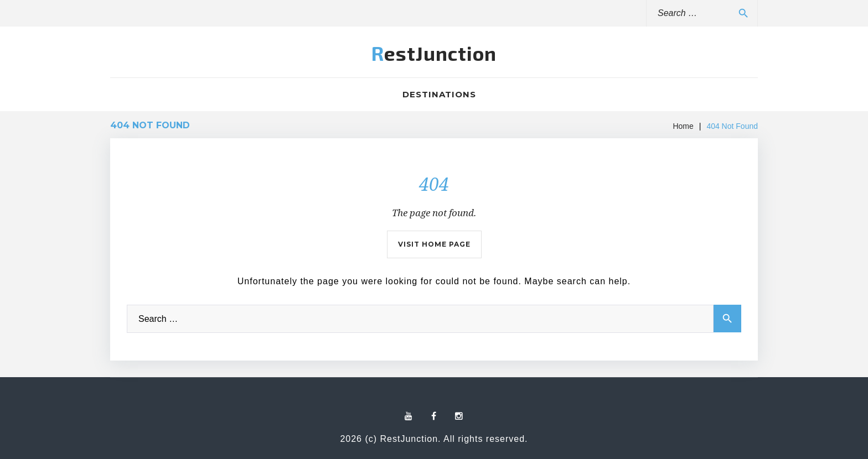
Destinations (439, 94)
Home (683, 126)
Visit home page (434, 244)
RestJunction (434, 53)
